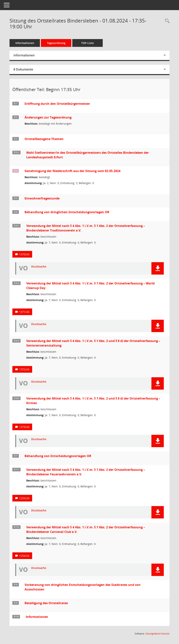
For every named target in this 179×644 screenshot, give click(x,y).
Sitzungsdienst (157, 634)
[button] (158, 268)
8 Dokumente (23, 69)
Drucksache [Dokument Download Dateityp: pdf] (39, 267)
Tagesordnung (56, 43)
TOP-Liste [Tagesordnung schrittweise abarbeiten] (88, 43)
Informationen (25, 43)
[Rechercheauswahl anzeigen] (166, 21)
